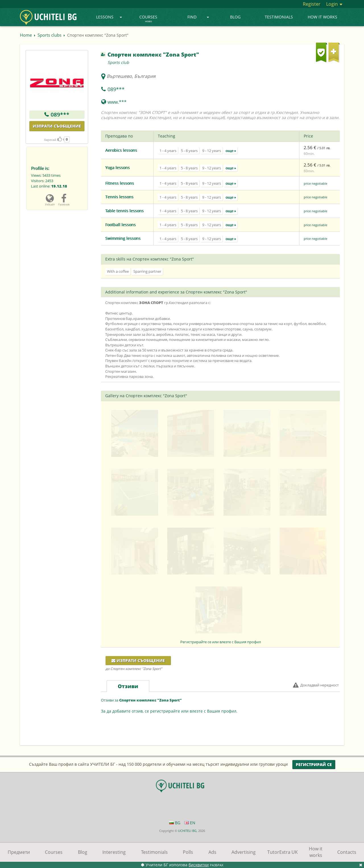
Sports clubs (49, 35)
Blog (235, 17)
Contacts (347, 852)
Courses (148, 19)
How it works (322, 17)
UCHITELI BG (187, 831)
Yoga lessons (117, 167)
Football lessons (120, 225)
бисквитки (199, 865)
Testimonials (279, 17)
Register (312, 4)
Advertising (244, 852)
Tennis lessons (119, 197)
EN (190, 823)
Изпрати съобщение (57, 126)
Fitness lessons (120, 183)
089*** (60, 115)
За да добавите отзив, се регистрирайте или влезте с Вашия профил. (169, 711)
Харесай (53, 140)
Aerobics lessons (121, 150)
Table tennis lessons (124, 211)
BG (175, 823)
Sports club (118, 62)
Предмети (19, 852)
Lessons (109, 17)
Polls (188, 852)
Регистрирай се (314, 764)
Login (334, 4)
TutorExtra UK (283, 852)
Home (26, 35)
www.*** (117, 102)
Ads (212, 852)
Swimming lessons (123, 238)
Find (198, 17)
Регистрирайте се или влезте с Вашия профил (221, 642)
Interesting (114, 852)
